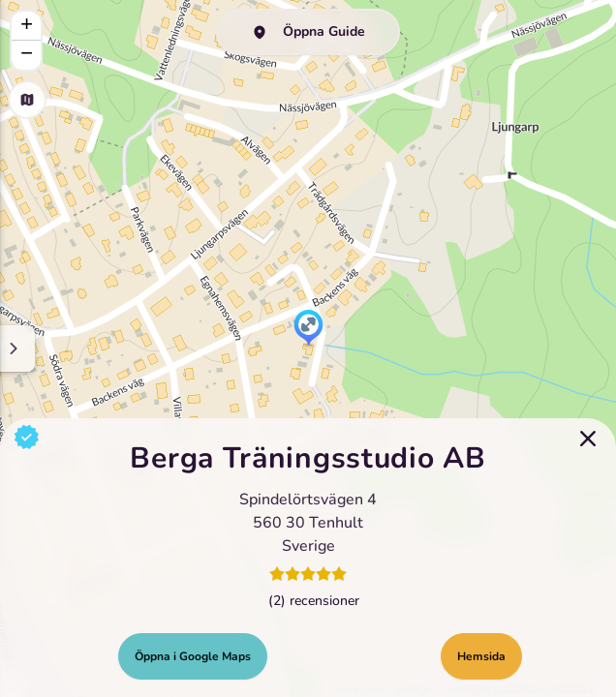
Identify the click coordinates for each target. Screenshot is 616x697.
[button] (308, 329)
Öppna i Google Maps (193, 656)
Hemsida (481, 656)
